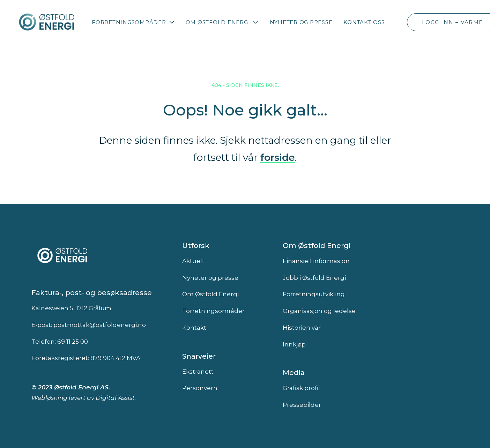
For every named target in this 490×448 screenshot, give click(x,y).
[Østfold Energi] (47, 22)
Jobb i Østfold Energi (314, 278)
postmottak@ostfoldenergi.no (100, 325)
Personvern (200, 388)
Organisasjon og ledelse (319, 311)
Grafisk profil (301, 388)
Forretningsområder (133, 22)
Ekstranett (198, 372)
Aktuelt (193, 261)
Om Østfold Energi (222, 22)
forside (278, 157)
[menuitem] (133, 22)
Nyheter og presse (301, 22)
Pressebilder (302, 405)
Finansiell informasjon (316, 261)
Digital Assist (115, 398)
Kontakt (194, 328)
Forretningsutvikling (314, 294)
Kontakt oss (364, 22)
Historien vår (302, 328)
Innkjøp (294, 344)
